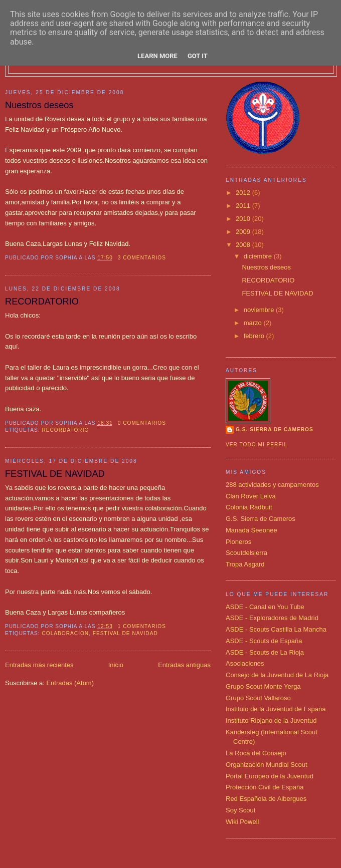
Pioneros (238, 542)
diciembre (259, 256)
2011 (244, 206)
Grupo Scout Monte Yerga (263, 686)
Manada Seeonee (251, 530)
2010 (244, 219)
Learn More (157, 56)
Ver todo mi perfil (257, 445)
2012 (244, 193)
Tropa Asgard (245, 564)
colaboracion (65, 633)
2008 (244, 245)
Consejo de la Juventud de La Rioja (277, 675)
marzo (254, 323)
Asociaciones (245, 663)
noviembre (260, 310)
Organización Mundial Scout (267, 765)
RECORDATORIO (42, 302)
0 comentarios (142, 423)
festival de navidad (125, 633)
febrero (255, 336)
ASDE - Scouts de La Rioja (265, 652)
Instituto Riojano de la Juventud (271, 720)
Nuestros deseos (39, 105)
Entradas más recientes (39, 665)
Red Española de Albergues (266, 799)
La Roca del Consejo (256, 753)
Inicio (116, 665)
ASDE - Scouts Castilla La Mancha (276, 629)
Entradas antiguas (184, 665)
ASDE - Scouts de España (264, 641)
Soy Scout (240, 810)
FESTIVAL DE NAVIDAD (55, 474)
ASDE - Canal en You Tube (265, 607)
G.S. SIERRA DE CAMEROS (275, 429)
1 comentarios (142, 626)
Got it (198, 56)
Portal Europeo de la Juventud (270, 776)
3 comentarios (142, 258)
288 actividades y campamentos (272, 485)
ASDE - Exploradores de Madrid (272, 618)
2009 (244, 232)
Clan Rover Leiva (251, 496)
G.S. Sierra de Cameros (261, 519)
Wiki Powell (242, 822)
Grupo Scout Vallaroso (258, 698)
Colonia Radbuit (249, 507)
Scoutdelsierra (246, 553)
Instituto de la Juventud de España (276, 709)
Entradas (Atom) (70, 683)
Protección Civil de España (265, 787)
